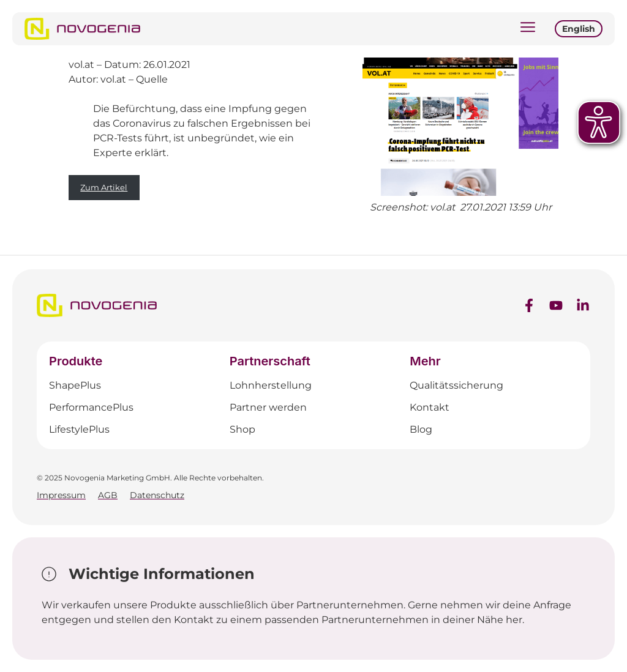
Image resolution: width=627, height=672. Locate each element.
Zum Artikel (104, 187)
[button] (528, 29)
